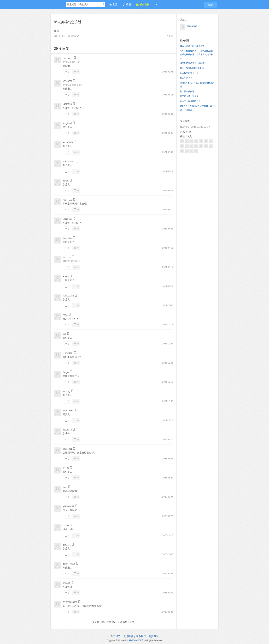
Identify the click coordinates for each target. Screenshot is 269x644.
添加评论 (73, 36)
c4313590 (67, 104)
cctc (64, 334)
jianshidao (67, 238)
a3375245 (67, 430)
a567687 (76, 62)
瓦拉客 (66, 468)
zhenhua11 (68, 58)
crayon (66, 526)
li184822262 (68, 296)
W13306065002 (70, 602)
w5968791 (67, 81)
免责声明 (154, 636)
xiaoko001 (67, 449)
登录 (210, 5)
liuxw (65, 487)
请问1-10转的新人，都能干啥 (193, 63)
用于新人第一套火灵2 (190, 96)
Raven (66, 277)
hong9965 (67, 123)
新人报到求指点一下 (189, 73)
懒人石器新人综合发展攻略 (192, 46)
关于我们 (115, 636)
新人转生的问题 (187, 92)
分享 (169, 36)
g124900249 (68, 506)
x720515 (67, 583)
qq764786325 (69, 564)
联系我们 (141, 636)
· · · (157, 4)
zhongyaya (192, 26)
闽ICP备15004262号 (134, 640)
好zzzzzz (67, 257)
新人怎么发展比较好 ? (190, 101)
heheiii (66, 181)
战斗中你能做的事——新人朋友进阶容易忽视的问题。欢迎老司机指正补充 (196, 55)
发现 (113, 4)
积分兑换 (143, 4)
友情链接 (128, 636)
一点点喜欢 (68, 353)
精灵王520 (67, 200)
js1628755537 (69, 162)
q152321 (67, 545)
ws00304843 (68, 411)
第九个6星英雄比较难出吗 (192, 68)
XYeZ (65, 315)
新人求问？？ (186, 78)
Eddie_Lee (68, 219)
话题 (127, 4)
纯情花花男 (77, 85)
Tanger (66, 372)
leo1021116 (68, 142)
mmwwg (66, 391)
